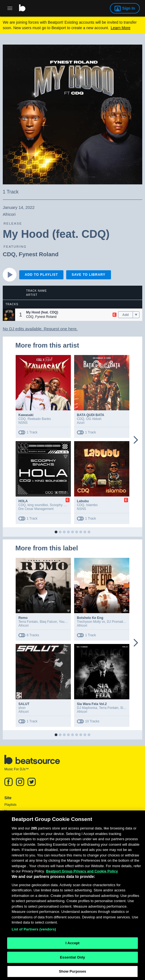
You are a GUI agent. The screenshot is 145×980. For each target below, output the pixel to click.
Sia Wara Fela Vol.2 (92, 704)
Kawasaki (26, 415)
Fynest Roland (39, 254)
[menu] (136, 315)
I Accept (72, 945)
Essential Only (72, 960)
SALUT (24, 704)
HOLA (23, 501)
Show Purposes (72, 974)
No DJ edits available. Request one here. (40, 329)
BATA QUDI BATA (90, 415)
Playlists (10, 805)
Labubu (83, 501)
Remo (23, 618)
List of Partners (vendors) (34, 932)
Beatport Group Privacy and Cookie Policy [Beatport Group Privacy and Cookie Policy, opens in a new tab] (82, 874)
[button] (9, 315)
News (9, 811)
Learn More (121, 28)
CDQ (9, 254)
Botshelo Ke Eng (90, 618)
